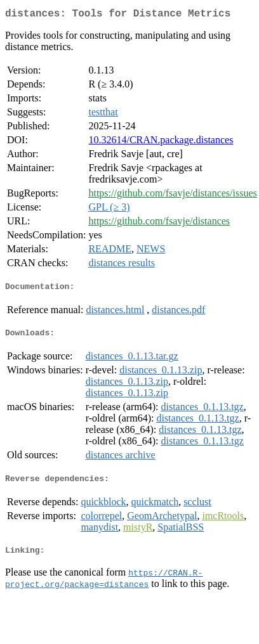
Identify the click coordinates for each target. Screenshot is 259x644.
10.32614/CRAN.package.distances (161, 142)
